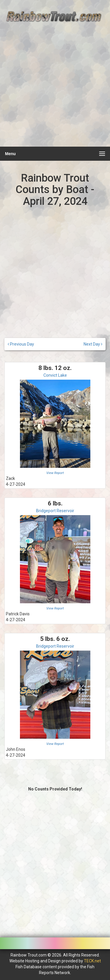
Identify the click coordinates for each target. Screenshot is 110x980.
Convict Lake (55, 375)
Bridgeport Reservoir (55, 511)
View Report (55, 473)
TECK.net (92, 961)
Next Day (93, 344)
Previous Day (21, 344)
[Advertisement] (55, 88)
